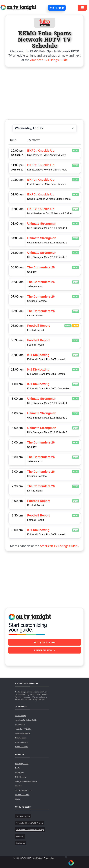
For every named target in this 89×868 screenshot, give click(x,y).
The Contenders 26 (41, 267)
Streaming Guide (22, 764)
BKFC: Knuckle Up (41, 151)
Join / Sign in (57, 8)
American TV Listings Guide (49, 60)
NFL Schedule (20, 777)
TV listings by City (23, 816)
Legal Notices (38, 858)
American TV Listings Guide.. (59, 546)
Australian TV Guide (23, 729)
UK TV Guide (20, 724)
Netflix (18, 768)
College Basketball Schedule (26, 781)
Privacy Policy (49, 858)
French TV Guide (22, 742)
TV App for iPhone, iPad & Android (30, 823)
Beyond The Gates (22, 795)
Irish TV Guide (21, 738)
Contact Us (20, 843)
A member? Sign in (44, 650)
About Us (20, 836)
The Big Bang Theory (23, 790)
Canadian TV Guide (23, 733)
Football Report (38, 326)
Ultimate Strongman (42, 224)
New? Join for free (45, 642)
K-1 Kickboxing (38, 355)
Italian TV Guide (21, 747)
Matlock (18, 799)
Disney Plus (20, 772)
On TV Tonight (21, 716)
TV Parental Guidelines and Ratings (30, 830)
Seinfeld (18, 786)
